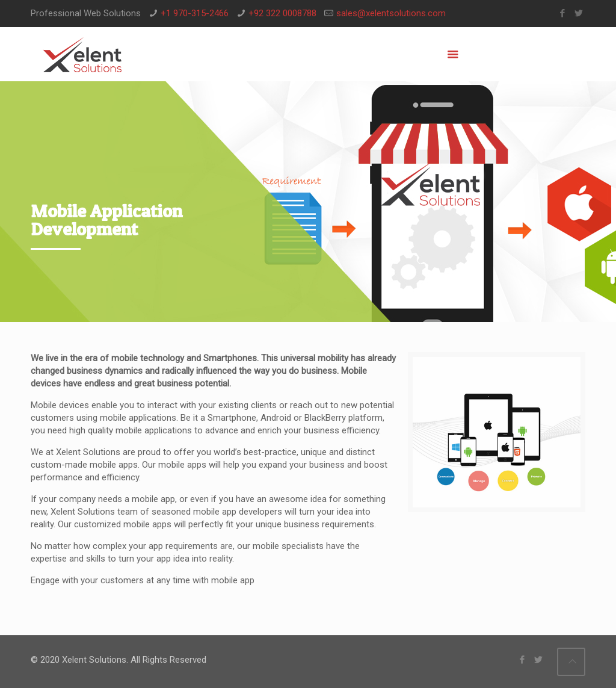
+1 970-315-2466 (195, 13)
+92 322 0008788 (282, 13)
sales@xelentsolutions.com (391, 13)
